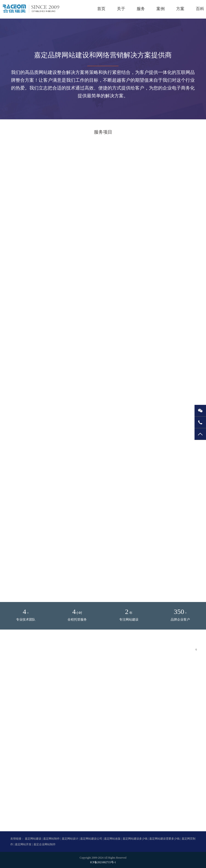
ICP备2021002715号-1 (103, 862)
